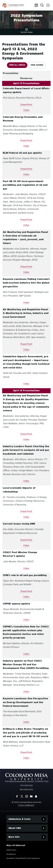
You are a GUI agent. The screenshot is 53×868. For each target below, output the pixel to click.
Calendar (37, 5)
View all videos (17, 65)
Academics (11, 854)
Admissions (11, 850)
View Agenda (37, 65)
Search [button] (42, 5)
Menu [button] (48, 4)
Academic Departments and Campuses (23, 858)
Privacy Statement (26, 805)
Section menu (27, 31)
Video (26, 110)
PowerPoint (26, 105)
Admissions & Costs (19, 819)
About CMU (15, 828)
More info (14, 837)
